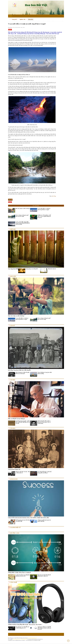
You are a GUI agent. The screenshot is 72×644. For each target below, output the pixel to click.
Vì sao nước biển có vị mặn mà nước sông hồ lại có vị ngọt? (44, 209)
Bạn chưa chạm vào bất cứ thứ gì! (23, 208)
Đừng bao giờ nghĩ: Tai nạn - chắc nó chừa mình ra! (23, 472)
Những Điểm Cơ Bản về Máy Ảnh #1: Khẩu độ (19, 573)
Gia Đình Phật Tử (15, 528)
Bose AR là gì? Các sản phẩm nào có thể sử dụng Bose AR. (22, 627)
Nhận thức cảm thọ (52, 269)
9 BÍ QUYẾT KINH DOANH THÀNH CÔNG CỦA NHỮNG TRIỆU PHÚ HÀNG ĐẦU (29, 518)
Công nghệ (13, 582)
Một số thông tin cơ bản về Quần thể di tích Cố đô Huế (23, 373)
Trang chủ (14, 19)
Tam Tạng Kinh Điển (13, 269)
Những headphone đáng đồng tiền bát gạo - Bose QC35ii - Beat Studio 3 (25, 624)
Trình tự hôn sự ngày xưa (14, 469)
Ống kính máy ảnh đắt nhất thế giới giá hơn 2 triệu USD (44, 575)
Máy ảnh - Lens (15, 533)
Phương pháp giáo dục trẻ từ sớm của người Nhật (23, 521)
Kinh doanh (14, 479)
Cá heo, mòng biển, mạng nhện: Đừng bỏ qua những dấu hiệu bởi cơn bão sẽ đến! (23, 223)
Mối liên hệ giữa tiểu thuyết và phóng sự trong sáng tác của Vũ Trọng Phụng (44, 422)
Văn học (13, 380)
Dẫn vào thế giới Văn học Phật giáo (17, 419)
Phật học (13, 229)
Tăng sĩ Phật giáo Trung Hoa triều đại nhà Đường (45, 373)
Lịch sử (12, 326)
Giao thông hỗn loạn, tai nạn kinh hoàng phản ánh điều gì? (45, 472)
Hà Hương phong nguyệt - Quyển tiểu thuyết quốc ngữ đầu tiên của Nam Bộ (23, 422)
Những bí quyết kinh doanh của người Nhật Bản (44, 521)
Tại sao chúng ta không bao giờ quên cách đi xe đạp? (22, 216)
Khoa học (31, 19)
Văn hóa (13, 428)
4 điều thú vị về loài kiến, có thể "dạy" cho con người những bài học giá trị (44, 216)
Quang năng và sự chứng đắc (32, 269)
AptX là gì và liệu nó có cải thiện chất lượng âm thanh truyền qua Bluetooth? (44, 628)
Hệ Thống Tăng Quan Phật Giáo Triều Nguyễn (19, 370)
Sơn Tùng (54, 196)
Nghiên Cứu (22, 19)
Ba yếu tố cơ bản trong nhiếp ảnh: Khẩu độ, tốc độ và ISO (23, 575)
